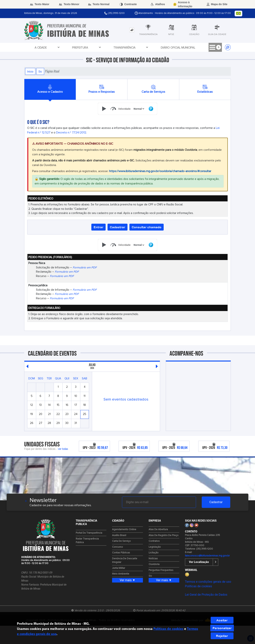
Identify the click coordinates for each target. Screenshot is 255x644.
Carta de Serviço (121, 541)
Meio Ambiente (121, 574)
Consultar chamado (147, 227)
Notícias (153, 559)
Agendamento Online (124, 529)
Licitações (153, 47)
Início (30, 71)
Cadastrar (118, 227)
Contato (197, 47)
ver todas (63, 449)
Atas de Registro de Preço (164, 535)
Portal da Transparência (89, 533)
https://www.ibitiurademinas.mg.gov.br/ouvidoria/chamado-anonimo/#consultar (160, 171)
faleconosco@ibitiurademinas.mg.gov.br (207, 556)
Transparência (85, 47)
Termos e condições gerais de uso (208, 582)
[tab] (132, 30)
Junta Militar (119, 568)
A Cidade (35, 47)
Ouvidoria (154, 564)
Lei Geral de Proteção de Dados (206, 595)
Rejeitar (222, 636)
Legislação (155, 547)
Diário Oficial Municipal (120, 48)
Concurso (118, 547)
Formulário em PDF (85, 268)
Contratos (154, 541)
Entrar (98, 227)
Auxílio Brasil (119, 535)
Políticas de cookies (198, 586)
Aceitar (222, 620)
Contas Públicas (121, 553)
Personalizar (222, 628)
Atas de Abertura (158, 529)
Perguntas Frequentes (161, 570)
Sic (40, 71)
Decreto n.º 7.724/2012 (71, 132)
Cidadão (175, 47)
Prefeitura (57, 47)
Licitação (154, 553)
